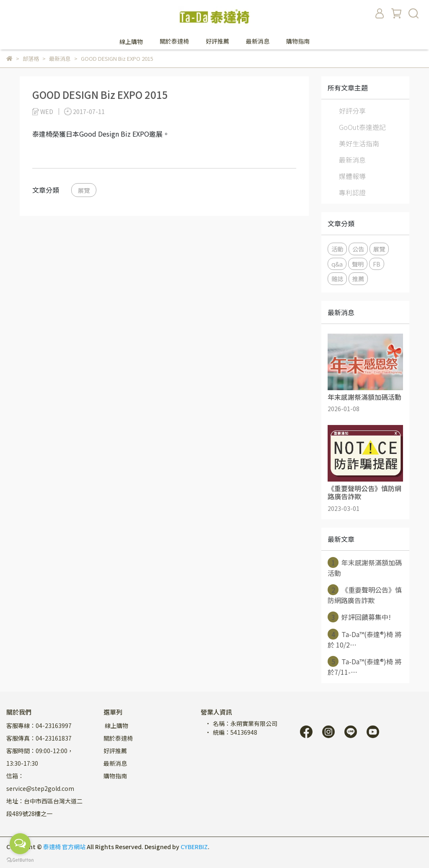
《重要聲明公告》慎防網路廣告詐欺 (365, 595)
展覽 (84, 190)
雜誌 (337, 279)
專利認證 (352, 192)
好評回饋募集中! (359, 617)
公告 (358, 249)
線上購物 (116, 725)
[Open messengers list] (20, 844)
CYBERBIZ (194, 847)
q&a (337, 264)
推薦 (358, 279)
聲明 (358, 264)
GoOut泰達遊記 (362, 127)
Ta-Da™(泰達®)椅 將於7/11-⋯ (364, 666)
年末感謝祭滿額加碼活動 (365, 567)
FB (377, 264)
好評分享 (352, 111)
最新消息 (352, 160)
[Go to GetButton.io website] (20, 860)
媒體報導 (352, 176)
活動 (337, 249)
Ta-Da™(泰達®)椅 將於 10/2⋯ (364, 639)
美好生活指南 (359, 143)
